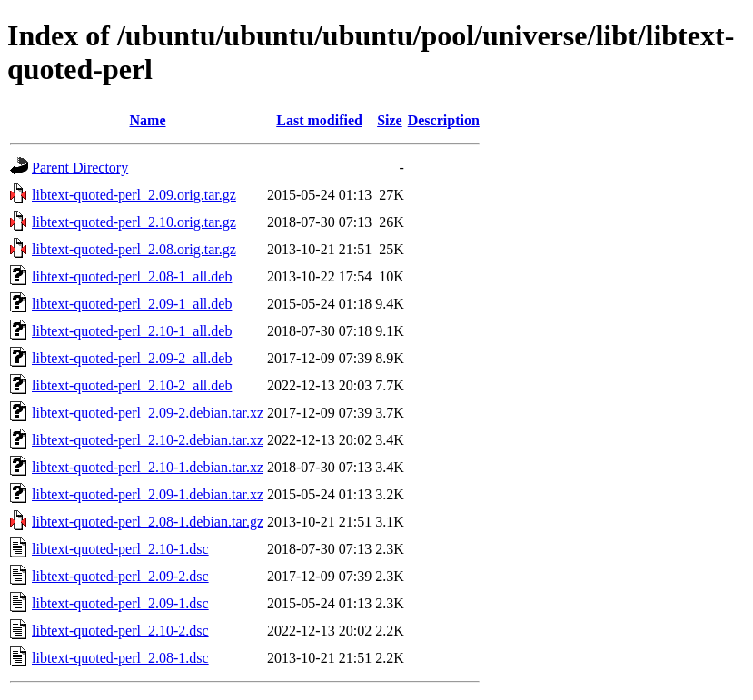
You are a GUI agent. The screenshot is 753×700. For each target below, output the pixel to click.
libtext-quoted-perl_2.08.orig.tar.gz (134, 249)
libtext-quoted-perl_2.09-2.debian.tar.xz (148, 413)
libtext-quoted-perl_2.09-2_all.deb (132, 358)
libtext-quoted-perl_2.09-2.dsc (120, 576)
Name (148, 120)
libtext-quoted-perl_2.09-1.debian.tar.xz (148, 494)
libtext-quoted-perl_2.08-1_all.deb (132, 276)
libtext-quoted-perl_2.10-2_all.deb (132, 385)
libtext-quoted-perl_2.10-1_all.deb (132, 331)
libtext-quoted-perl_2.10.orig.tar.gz (134, 222)
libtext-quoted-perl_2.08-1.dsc (120, 658)
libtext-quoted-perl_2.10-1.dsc (120, 549)
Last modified (319, 120)
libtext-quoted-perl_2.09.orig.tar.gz (134, 195)
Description (444, 120)
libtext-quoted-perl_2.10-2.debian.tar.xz (148, 440)
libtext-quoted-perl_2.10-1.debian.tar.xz (148, 467)
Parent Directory (80, 168)
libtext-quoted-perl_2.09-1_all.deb (132, 304)
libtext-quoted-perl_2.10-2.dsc (120, 631)
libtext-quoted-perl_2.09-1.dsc (120, 603)
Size (390, 120)
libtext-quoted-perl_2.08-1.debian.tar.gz (148, 522)
